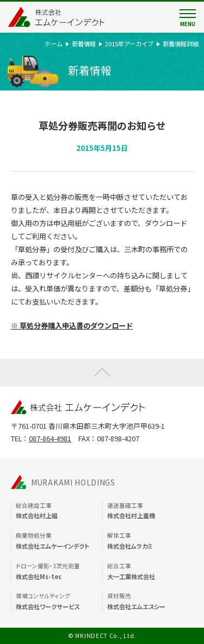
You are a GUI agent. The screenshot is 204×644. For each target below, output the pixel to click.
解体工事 (150, 541)
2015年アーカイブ (129, 44)
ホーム (54, 44)
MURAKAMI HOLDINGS (73, 482)
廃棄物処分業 (59, 541)
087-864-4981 (50, 438)
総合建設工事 (59, 511)
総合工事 (150, 572)
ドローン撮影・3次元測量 (59, 572)
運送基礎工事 (150, 511)
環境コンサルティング (59, 602)
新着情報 (84, 44)
